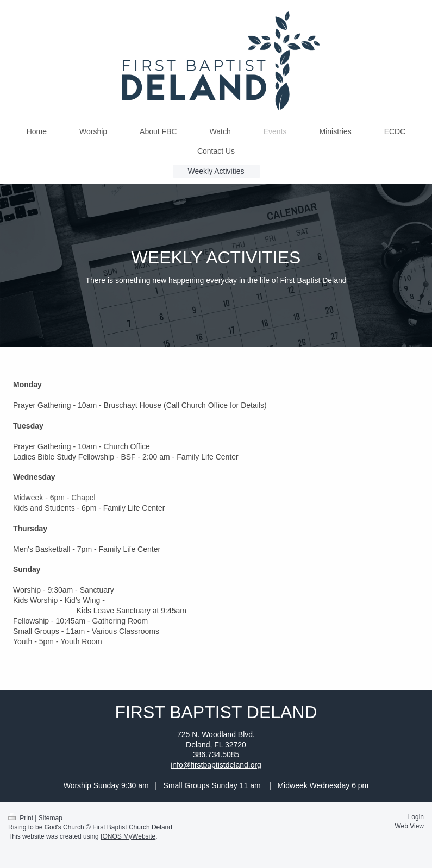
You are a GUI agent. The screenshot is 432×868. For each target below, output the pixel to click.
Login (416, 817)
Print (21, 818)
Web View (409, 826)
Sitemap (51, 818)
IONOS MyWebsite (128, 836)
